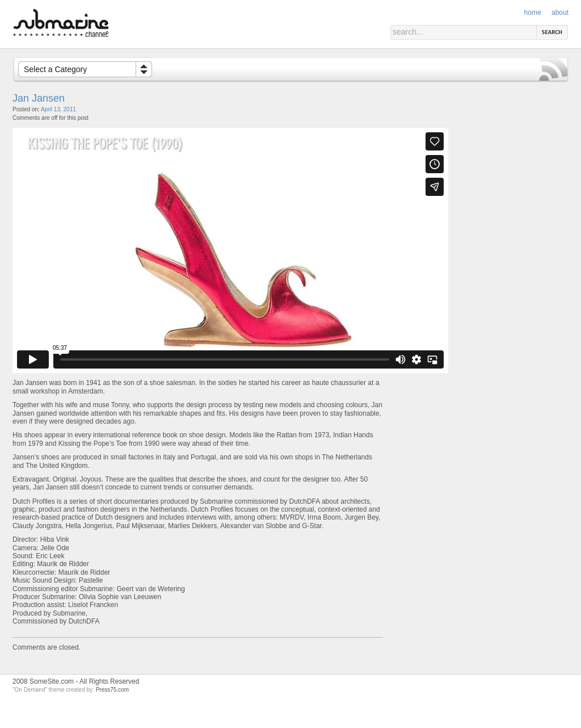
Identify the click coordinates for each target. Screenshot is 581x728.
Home (533, 12)
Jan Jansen (39, 98)
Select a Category (55, 69)
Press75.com (112, 690)
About (560, 12)
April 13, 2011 (58, 109)
